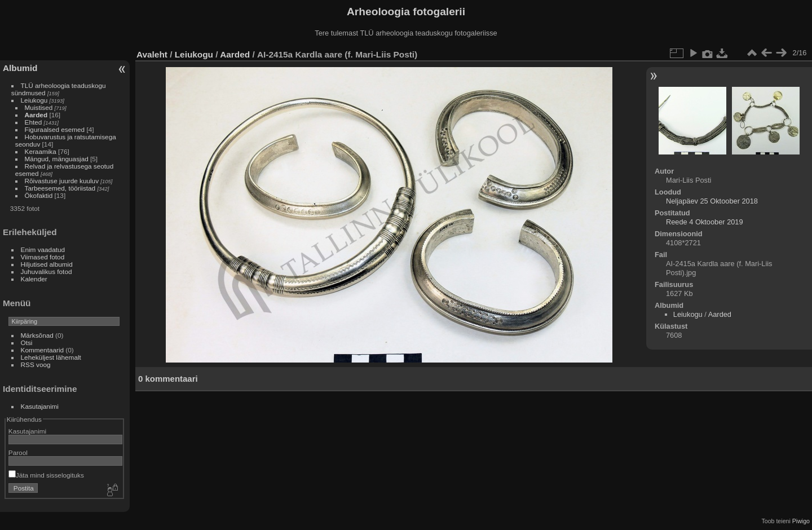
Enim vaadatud (43, 249)
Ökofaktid (39, 195)
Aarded (36, 115)
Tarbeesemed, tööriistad (60, 188)
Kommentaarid (43, 350)
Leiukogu (34, 100)
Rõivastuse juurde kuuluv (62, 181)
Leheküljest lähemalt (51, 357)
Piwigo (801, 521)
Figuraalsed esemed (55, 129)
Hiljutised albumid (47, 264)
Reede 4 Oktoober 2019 (705, 222)
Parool (18, 452)
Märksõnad (37, 335)
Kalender (34, 279)
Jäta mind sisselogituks (46, 475)
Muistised (39, 107)
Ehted (34, 122)
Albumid (20, 68)
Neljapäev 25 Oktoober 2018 (712, 201)
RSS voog (36, 365)
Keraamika (41, 151)
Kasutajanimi (40, 406)
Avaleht (152, 54)
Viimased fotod (43, 257)
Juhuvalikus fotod (47, 271)
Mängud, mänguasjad (57, 159)
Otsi (27, 343)
